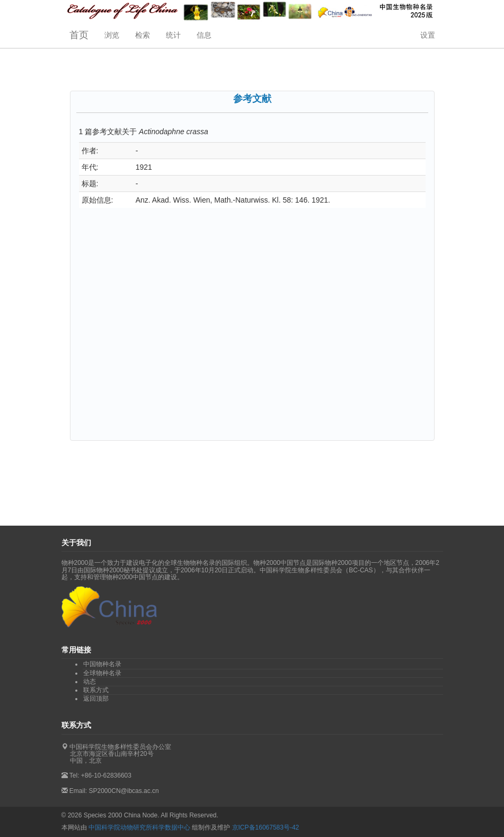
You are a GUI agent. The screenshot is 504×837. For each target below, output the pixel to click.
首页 (79, 35)
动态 (90, 682)
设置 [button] (428, 35)
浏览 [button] (112, 35)
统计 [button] (173, 35)
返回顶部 (96, 699)
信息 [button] (204, 35)
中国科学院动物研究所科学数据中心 (139, 827)
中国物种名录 (102, 664)
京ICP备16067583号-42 (266, 827)
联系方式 (96, 690)
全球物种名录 (102, 673)
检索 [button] (143, 35)
